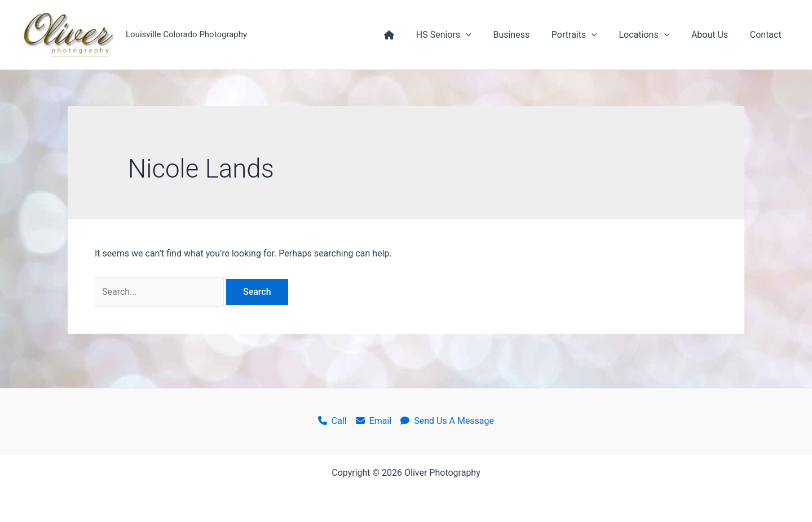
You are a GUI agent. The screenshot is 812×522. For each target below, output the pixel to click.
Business (528, 35)
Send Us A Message (447, 421)
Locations (654, 35)
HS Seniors (464, 35)
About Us (715, 35)
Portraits (587, 35)
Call (332, 421)
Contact (767, 35)
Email (374, 421)
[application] (487, 35)
